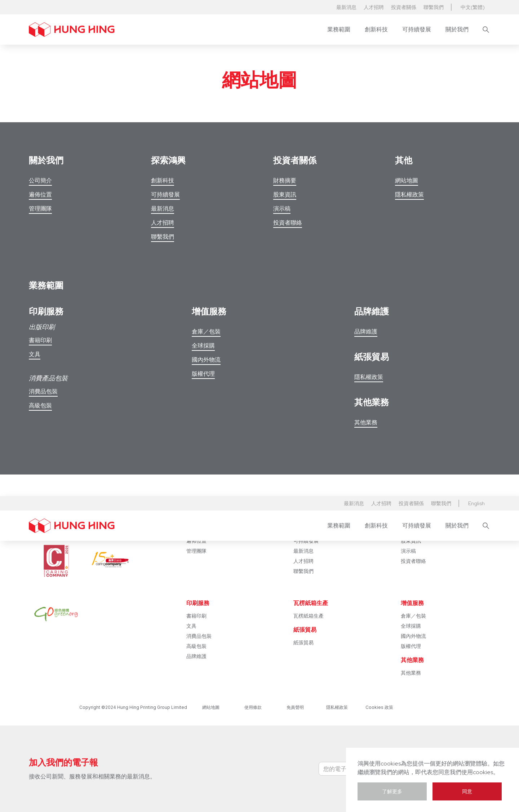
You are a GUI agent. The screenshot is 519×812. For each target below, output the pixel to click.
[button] (339, 30)
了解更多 (392, 791)
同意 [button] (467, 791)
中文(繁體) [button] (473, 7)
